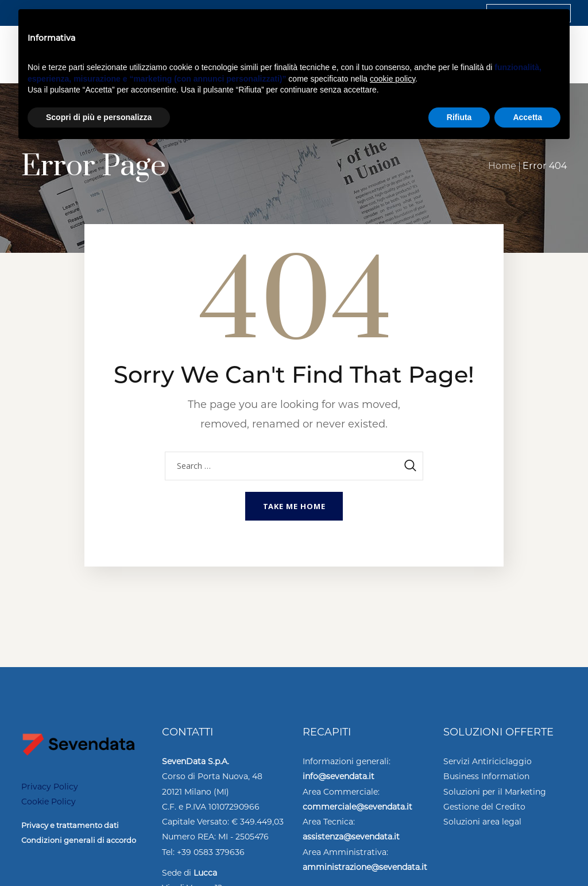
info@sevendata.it (339, 776)
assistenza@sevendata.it (351, 837)
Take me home (294, 506)
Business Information (486, 776)
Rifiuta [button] (459, 117)
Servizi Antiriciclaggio (488, 761)
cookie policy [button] (392, 79)
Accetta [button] (527, 117)
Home (502, 166)
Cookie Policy (49, 802)
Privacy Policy (50, 787)
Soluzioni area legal (482, 822)
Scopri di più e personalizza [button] (99, 117)
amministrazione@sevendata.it (365, 867)
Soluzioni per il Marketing (495, 792)
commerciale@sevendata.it (357, 807)
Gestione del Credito (484, 807)
